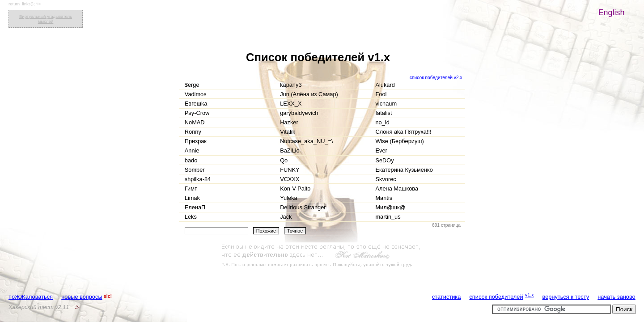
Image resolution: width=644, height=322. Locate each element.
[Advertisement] (322, 256)
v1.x (530, 295)
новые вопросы (82, 297)
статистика (446, 297)
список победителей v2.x (436, 78)
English (612, 13)
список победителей (496, 297)
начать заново (616, 297)
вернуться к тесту (566, 297)
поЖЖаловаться (31, 297)
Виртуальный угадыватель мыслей (46, 19)
